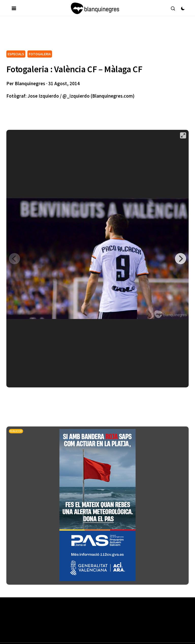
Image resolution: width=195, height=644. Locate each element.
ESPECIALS (16, 54)
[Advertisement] (99, 35)
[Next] (181, 259)
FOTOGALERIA (40, 54)
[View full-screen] (183, 135)
